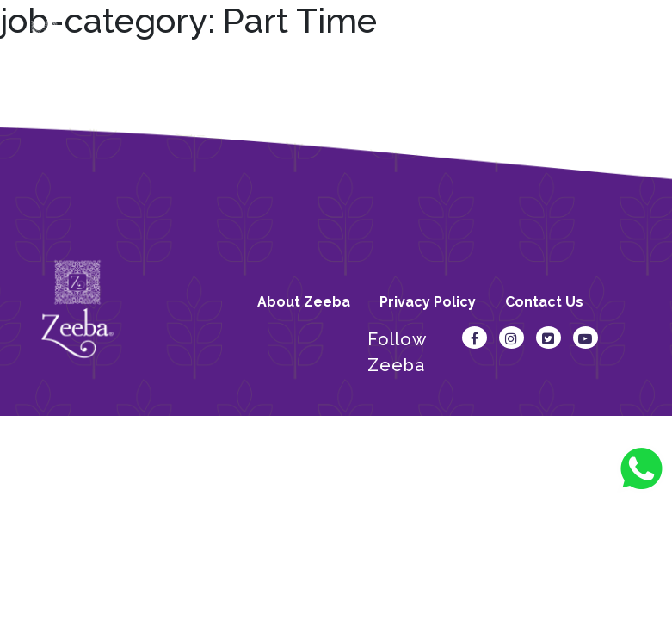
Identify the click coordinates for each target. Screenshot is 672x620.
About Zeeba (304, 302)
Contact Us (544, 302)
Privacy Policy (428, 302)
